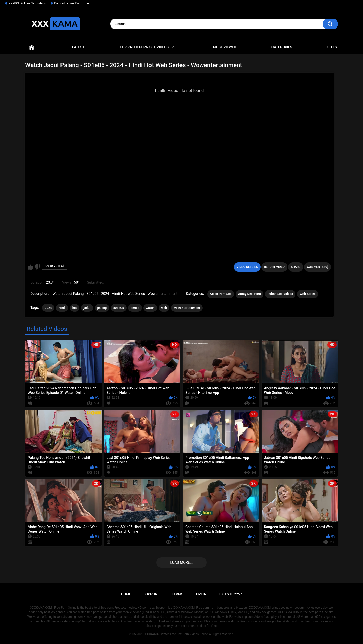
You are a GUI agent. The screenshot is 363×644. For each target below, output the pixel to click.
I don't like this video (37, 267)
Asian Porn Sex (221, 294)
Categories (282, 47)
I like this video (30, 267)
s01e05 (119, 308)
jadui (87, 308)
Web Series (308, 294)
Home (32, 47)
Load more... (182, 562)
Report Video (274, 267)
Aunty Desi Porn (250, 294)
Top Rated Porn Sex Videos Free (149, 47)
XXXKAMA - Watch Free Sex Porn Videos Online (176, 634)
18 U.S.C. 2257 (230, 594)
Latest (78, 47)
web (164, 308)
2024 (48, 308)
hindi (62, 308)
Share (296, 267)
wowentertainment (187, 308)
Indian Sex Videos (280, 294)
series (135, 308)
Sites (332, 47)
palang (102, 308)
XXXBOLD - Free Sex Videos (27, 3)
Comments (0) (317, 267)
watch (150, 308)
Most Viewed (225, 47)
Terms (177, 594)
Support (151, 594)
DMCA (201, 594)
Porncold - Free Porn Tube (71, 3)
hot (75, 308)
